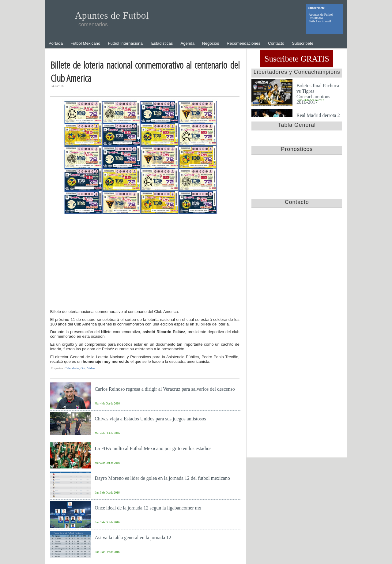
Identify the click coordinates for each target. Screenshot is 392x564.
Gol (83, 368)
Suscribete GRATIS (297, 59)
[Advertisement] (145, 263)
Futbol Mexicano (85, 43)
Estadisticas (162, 43)
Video (91, 368)
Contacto (276, 43)
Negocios (211, 43)
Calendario (72, 368)
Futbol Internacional (126, 43)
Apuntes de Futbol (321, 15)
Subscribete (303, 43)
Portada (56, 43)
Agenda (187, 43)
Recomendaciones (243, 43)
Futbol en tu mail (320, 21)
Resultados (316, 18)
